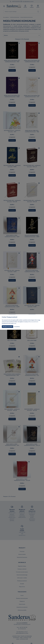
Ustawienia (17, 327)
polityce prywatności (34, 322)
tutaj (15, 323)
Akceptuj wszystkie (7, 327)
